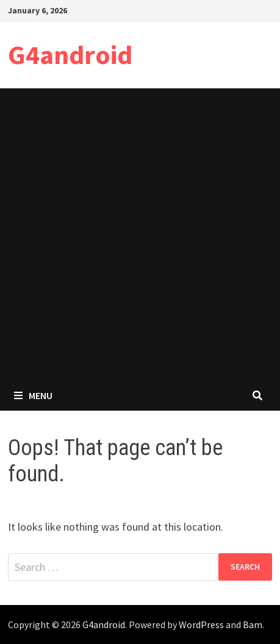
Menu (33, 395)
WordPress (201, 625)
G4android (70, 55)
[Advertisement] (140, 234)
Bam (253, 625)
